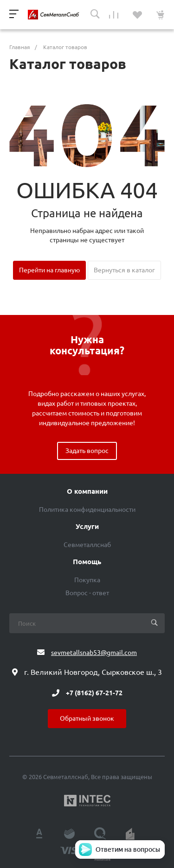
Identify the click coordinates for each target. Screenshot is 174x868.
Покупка (87, 580)
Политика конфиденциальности (87, 509)
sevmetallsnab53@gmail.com (94, 653)
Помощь (87, 562)
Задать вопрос (87, 451)
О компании (87, 491)
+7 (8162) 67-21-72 (94, 693)
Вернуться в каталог (124, 270)
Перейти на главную (49, 270)
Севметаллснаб (87, 545)
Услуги (87, 527)
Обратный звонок (87, 718)
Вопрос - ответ (87, 593)
